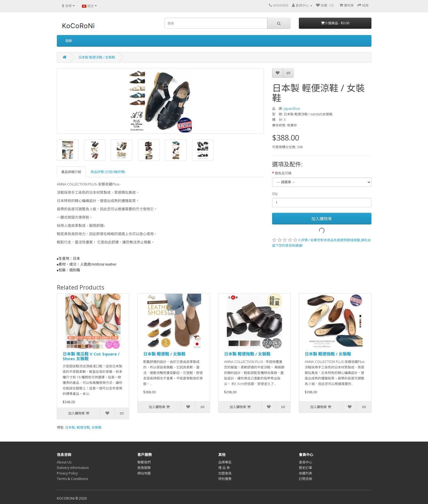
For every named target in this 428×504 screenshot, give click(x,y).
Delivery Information (73, 468)
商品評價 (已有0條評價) (108, 172)
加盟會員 (225, 473)
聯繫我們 (144, 462)
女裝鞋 (97, 427)
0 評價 (303, 240)
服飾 (69, 41)
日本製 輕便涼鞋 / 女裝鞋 (97, 57)
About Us (64, 462)
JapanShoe (292, 109)
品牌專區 (225, 462)
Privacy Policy (67, 473)
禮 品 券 (224, 468)
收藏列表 (305, 473)
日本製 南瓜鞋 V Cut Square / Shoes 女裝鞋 (91, 356)
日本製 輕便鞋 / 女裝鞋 (164, 354)
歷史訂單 (305, 468)
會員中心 (305, 462)
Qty (275, 194)
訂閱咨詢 (305, 479)
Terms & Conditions (72, 479)
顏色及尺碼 (283, 173)
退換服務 (144, 468)
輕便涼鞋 (83, 427)
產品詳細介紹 (71, 172)
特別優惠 (225, 479)
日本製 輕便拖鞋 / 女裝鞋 (247, 354)
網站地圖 (144, 473)
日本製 (70, 427)
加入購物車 (322, 219)
